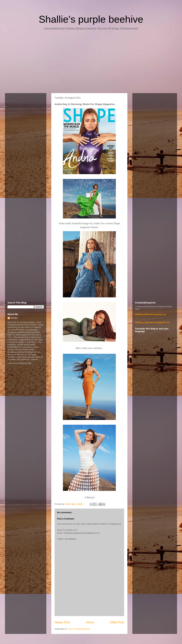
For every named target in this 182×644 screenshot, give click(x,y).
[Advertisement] (91, 63)
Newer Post (62, 622)
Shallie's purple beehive (91, 19)
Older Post (117, 622)
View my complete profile (19, 363)
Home (90, 622)
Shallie (14, 318)
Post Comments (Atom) (79, 629)
